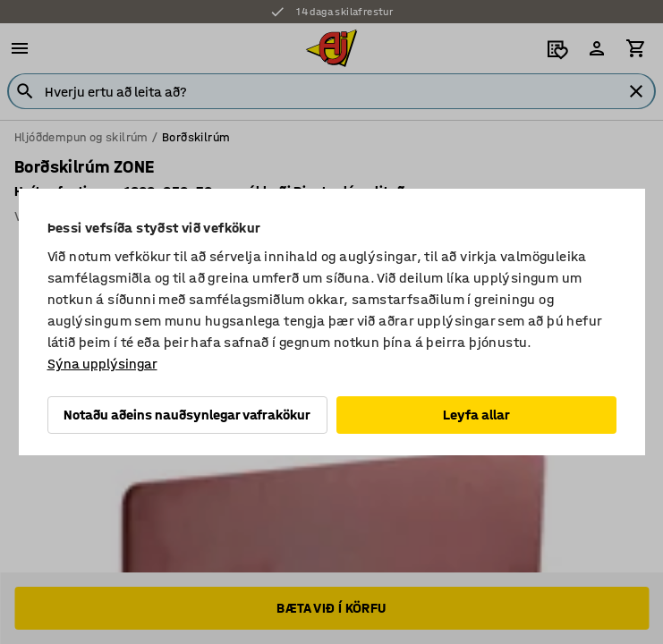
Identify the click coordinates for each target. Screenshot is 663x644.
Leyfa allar (476, 415)
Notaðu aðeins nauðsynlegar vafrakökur (187, 415)
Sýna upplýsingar (102, 364)
